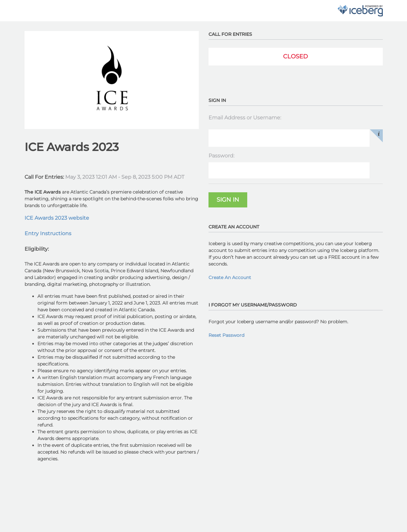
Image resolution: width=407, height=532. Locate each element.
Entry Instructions (48, 233)
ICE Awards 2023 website (57, 218)
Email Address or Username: (245, 118)
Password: (221, 156)
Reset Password (226, 335)
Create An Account (230, 277)
